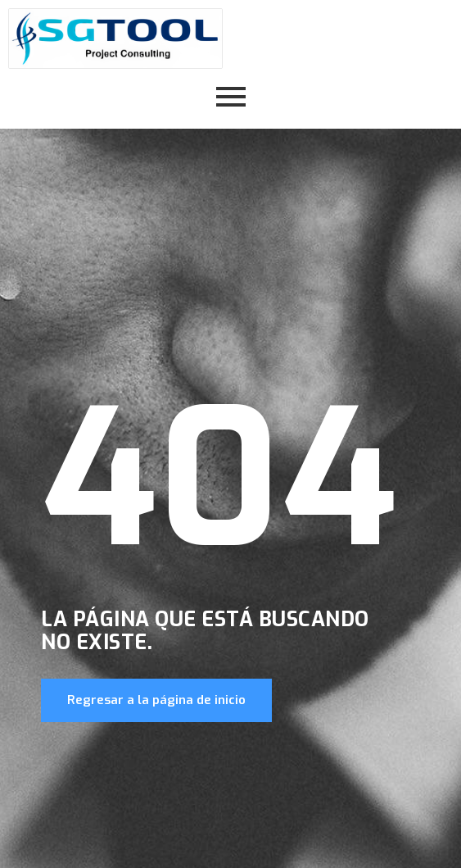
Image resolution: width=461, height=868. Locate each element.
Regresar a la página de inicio (156, 700)
